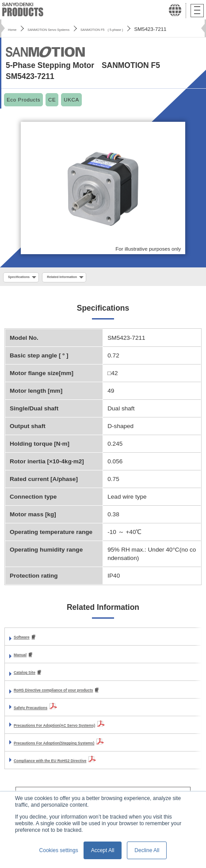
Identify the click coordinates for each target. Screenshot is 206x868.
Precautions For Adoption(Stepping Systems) (78, 747)
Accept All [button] (103, 850)
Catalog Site (31, 676)
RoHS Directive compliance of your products (77, 694)
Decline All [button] (147, 850)
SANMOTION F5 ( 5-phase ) (145, 29)
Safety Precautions (41, 712)
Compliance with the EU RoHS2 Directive (72, 765)
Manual (24, 658)
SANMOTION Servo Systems (66, 29)
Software (26, 640)
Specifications (25, 278)
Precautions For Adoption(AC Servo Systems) (79, 729)
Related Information (84, 278)
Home (15, 29)
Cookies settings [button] (59, 850)
